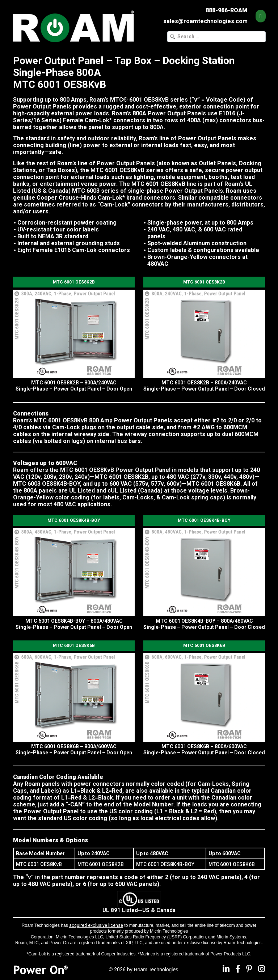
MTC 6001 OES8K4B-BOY (74, 520)
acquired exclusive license (96, 925)
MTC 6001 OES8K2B (74, 282)
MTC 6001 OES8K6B (74, 645)
